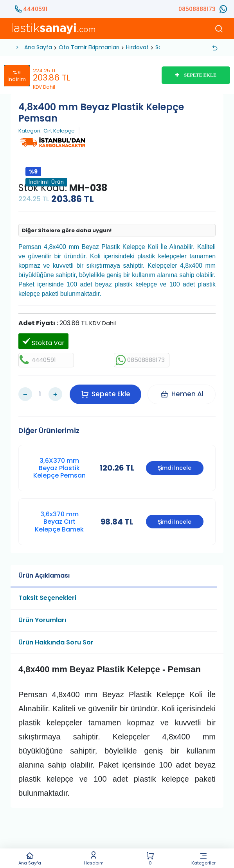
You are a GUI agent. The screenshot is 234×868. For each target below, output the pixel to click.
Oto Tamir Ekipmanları (89, 47)
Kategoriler (203, 858)
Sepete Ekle (106, 393)
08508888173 (197, 9)
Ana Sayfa (30, 858)
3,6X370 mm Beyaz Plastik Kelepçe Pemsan (59, 465)
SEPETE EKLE (196, 75)
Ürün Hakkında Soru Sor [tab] (56, 640)
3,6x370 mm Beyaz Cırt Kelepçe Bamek (59, 519)
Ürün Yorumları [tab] (42, 617)
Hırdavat (137, 47)
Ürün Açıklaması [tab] (44, 573)
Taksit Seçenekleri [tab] (47, 595)
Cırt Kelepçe (59, 131)
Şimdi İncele (175, 465)
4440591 (35, 9)
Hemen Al (183, 393)
